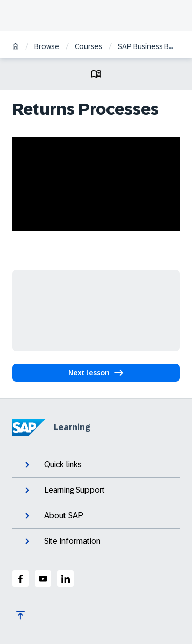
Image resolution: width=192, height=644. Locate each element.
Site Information (61, 541)
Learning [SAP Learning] (51, 427)
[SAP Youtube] (43, 579)
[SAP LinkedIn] (66, 579)
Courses (89, 46)
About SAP (53, 516)
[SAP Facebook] (20, 579)
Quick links (52, 465)
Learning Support (64, 490)
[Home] (16, 47)
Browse (47, 46)
